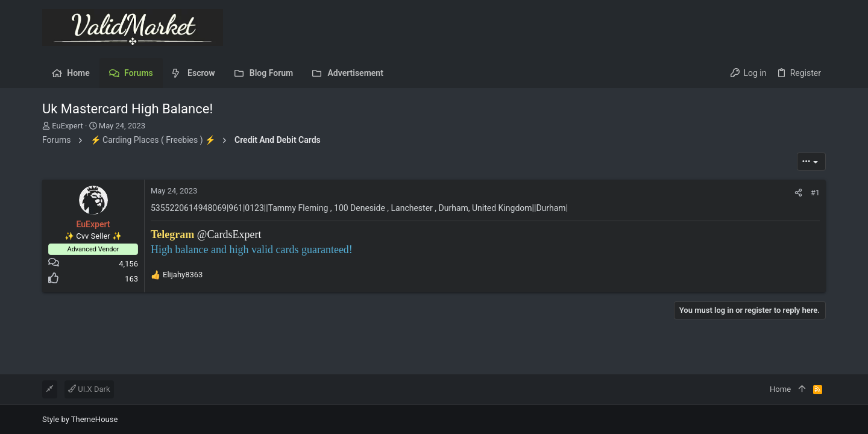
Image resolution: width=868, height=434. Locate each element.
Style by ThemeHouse (80, 419)
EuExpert (67, 126)
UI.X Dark (89, 389)
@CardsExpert (229, 234)
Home (780, 389)
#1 (815, 193)
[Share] (798, 193)
